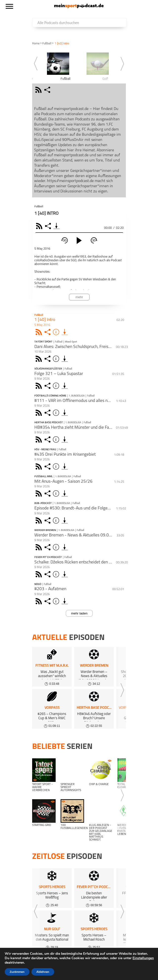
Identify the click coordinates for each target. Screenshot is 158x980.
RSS (40, 226)
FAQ (89, 960)
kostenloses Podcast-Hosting (57, 960)
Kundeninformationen (71, 967)
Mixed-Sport (71, 342)
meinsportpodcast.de (38, 973)
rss (39, 90)
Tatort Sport (43, 342)
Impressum (14, 967)
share (48, 90)
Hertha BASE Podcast (49, 423)
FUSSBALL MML (44, 477)
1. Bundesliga (77, 396)
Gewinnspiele (128, 960)
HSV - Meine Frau (45, 450)
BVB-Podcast (43, 503)
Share (49, 226)
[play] (79, 240)
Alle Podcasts (16, 960)
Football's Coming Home (50, 396)
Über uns (105, 960)
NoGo (38, 584)
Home (36, 44)
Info (57, 332)
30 (65, 240)
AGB (97, 967)
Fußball (47, 44)
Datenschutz (38, 967)
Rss (39, 332)
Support (112, 967)
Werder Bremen (45, 530)
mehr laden (79, 613)
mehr (79, 297)
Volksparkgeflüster (48, 369)
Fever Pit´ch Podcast (48, 557)
